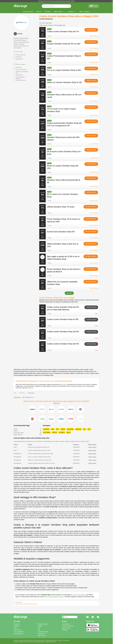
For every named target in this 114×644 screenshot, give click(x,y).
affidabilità (31, 388)
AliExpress (46, 429)
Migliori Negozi (59, 12)
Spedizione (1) (18, 59)
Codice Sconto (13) (20, 55)
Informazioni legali (43, 632)
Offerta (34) (18, 57)
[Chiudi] (112, 1)
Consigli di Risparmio (46, 19)
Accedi (94, 6)
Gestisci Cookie (66, 640)
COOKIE (60, 640)
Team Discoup (42, 636)
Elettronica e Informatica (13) (21, 72)
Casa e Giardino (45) (20, 70)
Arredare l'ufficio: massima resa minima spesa (26, 604)
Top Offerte (47, 12)
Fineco (68, 432)
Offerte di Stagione (85, 12)
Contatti (40, 626)
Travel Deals (66, 624)
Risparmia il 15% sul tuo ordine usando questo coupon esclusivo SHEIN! (56, 1)
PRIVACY (55, 640)
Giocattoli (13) (18, 75)
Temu (57, 429)
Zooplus (55, 432)
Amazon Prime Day (68, 626)
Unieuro (63, 429)
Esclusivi (39, 12)
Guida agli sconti (18, 634)
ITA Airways (62, 432)
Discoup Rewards (28, 12)
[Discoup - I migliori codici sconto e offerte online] (20, 6)
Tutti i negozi (17, 630)
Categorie (72, 12)
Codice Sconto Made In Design (55, 597)
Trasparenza (41, 634)
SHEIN (53, 429)
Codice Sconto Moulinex (79, 595)
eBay (84, 429)
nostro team (63, 384)
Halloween (65, 630)
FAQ (39, 628)
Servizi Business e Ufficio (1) (19, 78)
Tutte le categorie (19, 632)
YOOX (89, 429)
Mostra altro (56, 403)
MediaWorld (70, 429)
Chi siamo (17, 624)
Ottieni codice (91, 30)
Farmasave (78, 429)
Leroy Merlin (47, 432)
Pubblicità (16, 626)
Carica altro (69, 293)
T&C (39, 630)
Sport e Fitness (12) (20, 80)
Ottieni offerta (91, 207)
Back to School (66, 628)
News (15, 628)
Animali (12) (18, 67)
